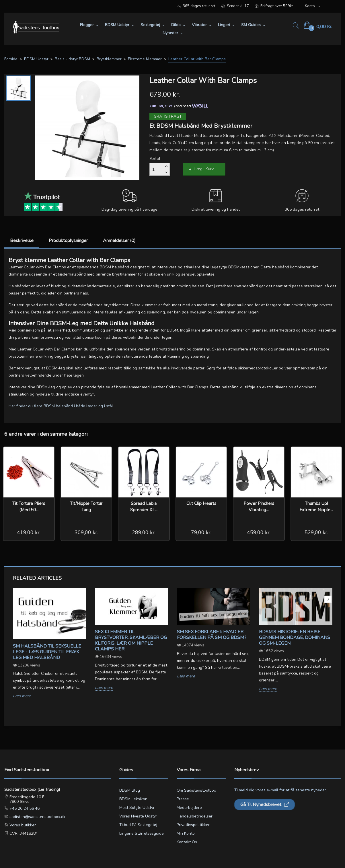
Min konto (186, 833)
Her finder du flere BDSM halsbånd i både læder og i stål (61, 406)
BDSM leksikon (133, 799)
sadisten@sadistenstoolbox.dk (37, 817)
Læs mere (22, 696)
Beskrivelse (22, 241)
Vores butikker (22, 825)
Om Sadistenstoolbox (196, 790)
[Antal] (156, 169)
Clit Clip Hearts (201, 503)
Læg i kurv (204, 169)
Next (328, 599)
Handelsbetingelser (195, 816)
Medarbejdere (189, 808)
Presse (183, 799)
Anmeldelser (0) (119, 241)
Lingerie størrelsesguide (142, 833)
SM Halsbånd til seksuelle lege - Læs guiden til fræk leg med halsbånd (47, 652)
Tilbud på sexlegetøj (138, 825)
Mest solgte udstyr (137, 808)
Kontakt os (187, 842)
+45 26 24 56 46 (24, 808)
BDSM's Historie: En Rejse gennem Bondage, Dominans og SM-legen (295, 638)
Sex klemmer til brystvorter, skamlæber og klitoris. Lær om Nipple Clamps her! (131, 640)
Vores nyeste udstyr (138, 816)
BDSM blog (130, 790)
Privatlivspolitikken (194, 825)
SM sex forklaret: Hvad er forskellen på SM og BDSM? (212, 635)
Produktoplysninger (68, 241)
